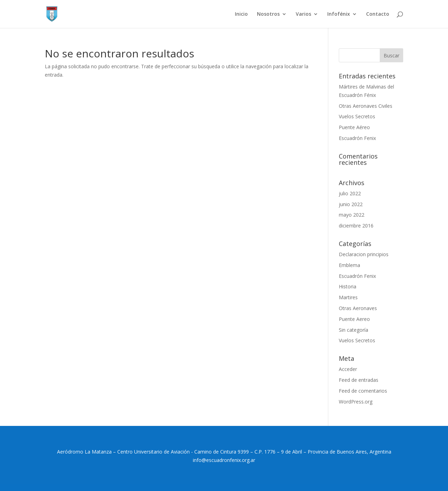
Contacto (378, 14)
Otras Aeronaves (358, 308)
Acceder (348, 369)
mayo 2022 (352, 215)
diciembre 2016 (356, 226)
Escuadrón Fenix (357, 138)
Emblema (349, 265)
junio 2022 (351, 204)
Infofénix (339, 14)
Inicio (241, 14)
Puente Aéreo (354, 127)
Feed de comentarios (363, 391)
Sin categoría (353, 330)
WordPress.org (356, 402)
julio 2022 (350, 193)
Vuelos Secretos (357, 116)
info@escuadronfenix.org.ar (224, 460)
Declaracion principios (364, 254)
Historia (348, 286)
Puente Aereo (354, 319)
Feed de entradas (359, 380)
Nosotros (268, 14)
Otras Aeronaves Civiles (366, 106)
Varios (303, 14)
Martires (348, 297)
